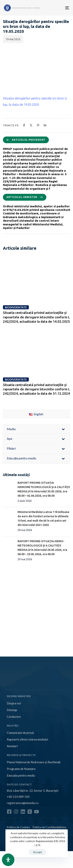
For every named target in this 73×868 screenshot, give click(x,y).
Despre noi (14, 703)
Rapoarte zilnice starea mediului (27, 739)
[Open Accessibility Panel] (8, 860)
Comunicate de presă (20, 733)
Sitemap (12, 710)
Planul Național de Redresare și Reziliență (34, 762)
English (36, 414)
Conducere (14, 717)
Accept (38, 852)
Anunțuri (12, 746)
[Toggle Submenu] (63, 429)
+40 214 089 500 (18, 797)
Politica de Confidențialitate (49, 827)
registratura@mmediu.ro (23, 803)
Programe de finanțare (21, 769)
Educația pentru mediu (21, 775)
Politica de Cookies (18, 827)
